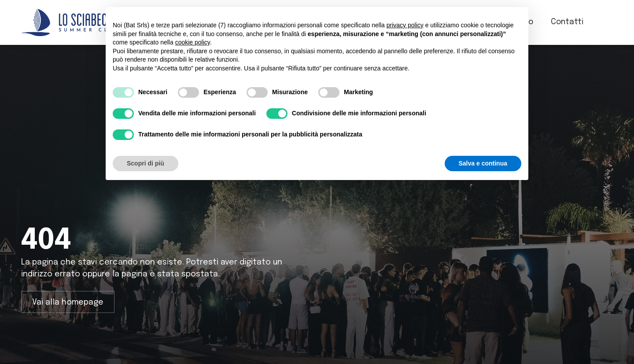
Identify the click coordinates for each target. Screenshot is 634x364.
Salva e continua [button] (483, 163)
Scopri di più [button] (146, 163)
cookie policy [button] (193, 42)
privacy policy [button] (405, 25)
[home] (70, 22)
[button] (607, 22)
